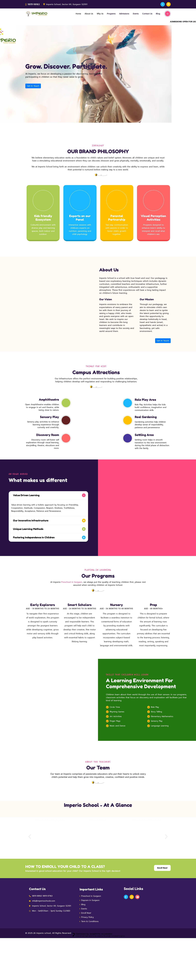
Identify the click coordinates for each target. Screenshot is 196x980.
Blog (157, 14)
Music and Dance (118, 757)
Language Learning (160, 757)
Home (70, 14)
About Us (82, 14)
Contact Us (146, 14)
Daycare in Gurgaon (90, 936)
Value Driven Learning (24, 508)
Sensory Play (157, 752)
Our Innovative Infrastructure (29, 533)
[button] (30, 873)
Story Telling (156, 743)
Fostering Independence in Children (32, 550)
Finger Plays (115, 752)
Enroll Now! (86, 949)
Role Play (155, 738)
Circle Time (115, 738)
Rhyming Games (117, 743)
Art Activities (116, 748)
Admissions (120, 14)
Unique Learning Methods (26, 541)
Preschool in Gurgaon (72, 594)
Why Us (94, 14)
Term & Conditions (90, 957)
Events (133, 14)
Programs (106, 14)
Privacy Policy (88, 953)
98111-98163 (33, 4)
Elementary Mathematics (162, 748)
